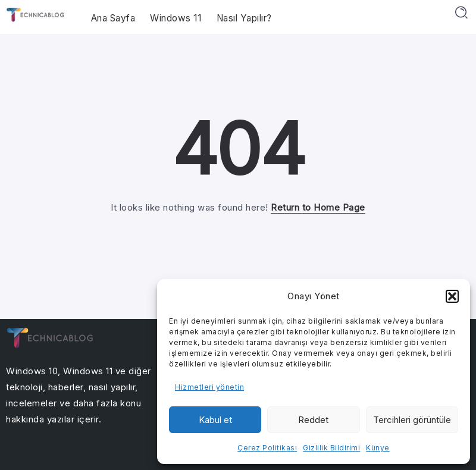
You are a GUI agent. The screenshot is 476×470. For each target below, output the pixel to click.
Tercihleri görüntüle (412, 420)
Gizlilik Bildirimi (331, 448)
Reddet (313, 420)
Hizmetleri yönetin (209, 387)
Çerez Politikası (267, 448)
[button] (452, 296)
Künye (378, 448)
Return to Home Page (318, 207)
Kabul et (215, 420)
